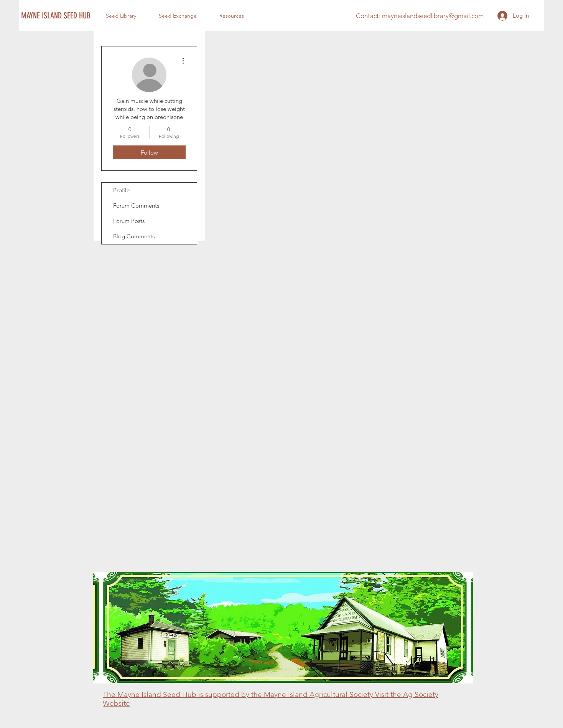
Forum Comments (136, 206)
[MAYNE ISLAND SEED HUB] (56, 16)
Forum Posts (129, 221)
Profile (121, 190)
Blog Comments (134, 236)
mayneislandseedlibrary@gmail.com (433, 16)
